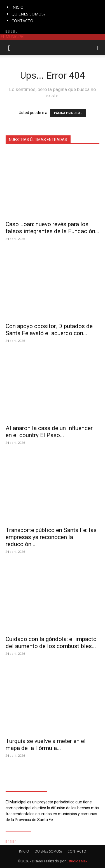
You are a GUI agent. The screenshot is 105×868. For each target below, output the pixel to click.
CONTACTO (22, 21)
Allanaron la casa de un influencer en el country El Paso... (49, 432)
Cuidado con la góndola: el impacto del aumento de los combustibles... (51, 643)
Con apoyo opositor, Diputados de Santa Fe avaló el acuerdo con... (49, 330)
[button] (10, 47)
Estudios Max (77, 861)
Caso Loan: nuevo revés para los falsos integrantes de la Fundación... (53, 228)
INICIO (17, 7)
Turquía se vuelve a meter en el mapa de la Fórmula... (46, 745)
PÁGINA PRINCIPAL (68, 113)
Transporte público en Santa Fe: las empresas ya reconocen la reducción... (51, 537)
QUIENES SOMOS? (28, 14)
